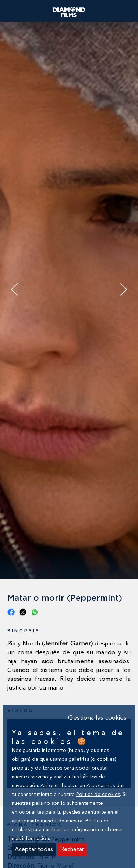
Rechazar (72, 850)
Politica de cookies (98, 795)
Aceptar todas (34, 850)
